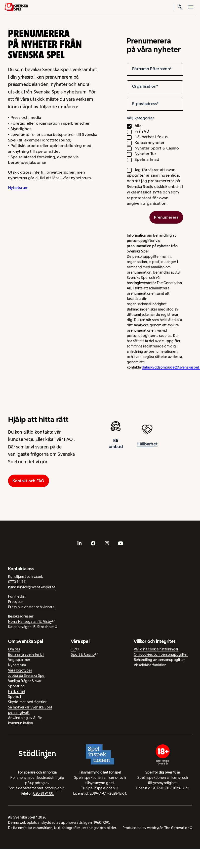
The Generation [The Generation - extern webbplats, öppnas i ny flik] (177, 828)
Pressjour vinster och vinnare (31, 607)
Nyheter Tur (145, 154)
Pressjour (15, 602)
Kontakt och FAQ (28, 481)
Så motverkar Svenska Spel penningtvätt (30, 710)
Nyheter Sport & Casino (157, 148)
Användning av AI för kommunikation (25, 720)
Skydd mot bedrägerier (27, 702)
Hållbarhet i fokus (151, 137)
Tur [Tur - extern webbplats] (73, 649)
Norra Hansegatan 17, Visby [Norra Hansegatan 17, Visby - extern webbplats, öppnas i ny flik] (30, 622)
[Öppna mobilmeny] (191, 7)
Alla (138, 126)
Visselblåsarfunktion (150, 665)
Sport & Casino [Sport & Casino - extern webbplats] (83, 654)
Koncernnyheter (150, 143)
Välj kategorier (141, 118)
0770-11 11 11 (17, 582)
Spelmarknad (147, 159)
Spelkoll (14, 697)
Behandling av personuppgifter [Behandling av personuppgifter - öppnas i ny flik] (159, 660)
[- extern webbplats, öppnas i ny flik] (79, 543)
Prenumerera (166, 217)
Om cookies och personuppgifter (161, 654)
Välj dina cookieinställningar (156, 649)
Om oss (14, 649)
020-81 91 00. (44, 793)
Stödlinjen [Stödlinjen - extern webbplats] (53, 788)
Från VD (142, 131)
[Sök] (180, 7)
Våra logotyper (20, 670)
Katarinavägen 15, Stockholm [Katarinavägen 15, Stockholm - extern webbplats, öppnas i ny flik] (31, 627)
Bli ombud (116, 446)
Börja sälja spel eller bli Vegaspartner (26, 657)
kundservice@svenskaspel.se (32, 587)
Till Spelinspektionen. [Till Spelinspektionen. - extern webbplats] (98, 788)
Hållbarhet (147, 448)
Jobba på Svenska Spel (27, 676)
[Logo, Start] (16, 7)
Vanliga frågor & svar (25, 681)
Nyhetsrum (18, 188)
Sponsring (16, 686)
